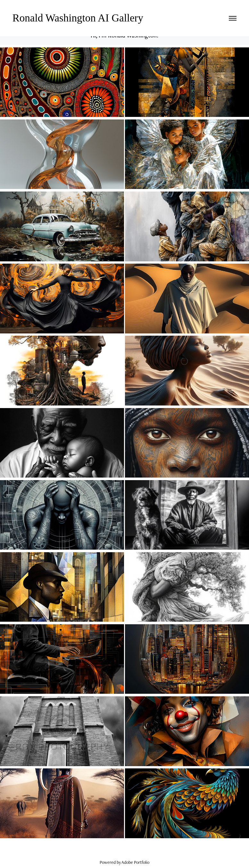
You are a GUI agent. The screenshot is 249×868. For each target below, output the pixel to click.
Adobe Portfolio (135, 862)
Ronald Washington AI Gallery (79, 18)
